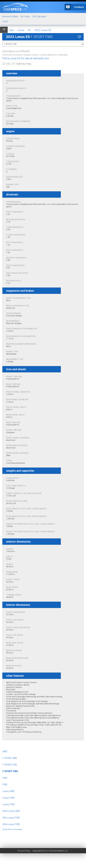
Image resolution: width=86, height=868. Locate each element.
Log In (5, 21)
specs (15, 9)
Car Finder (25, 17)
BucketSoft (59, 851)
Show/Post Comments (12, 829)
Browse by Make (10, 17)
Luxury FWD (9, 798)
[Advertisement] (43, 837)
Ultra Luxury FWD (11, 818)
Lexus (21, 30)
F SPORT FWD (10, 765)
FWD (5, 778)
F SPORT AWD (10, 758)
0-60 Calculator (39, 17)
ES (29, 30)
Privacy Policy (24, 851)
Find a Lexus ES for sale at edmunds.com (26, 58)
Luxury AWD (9, 791)
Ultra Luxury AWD (11, 811)
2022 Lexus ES (43, 30)
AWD (5, 751)
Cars (11, 30)
